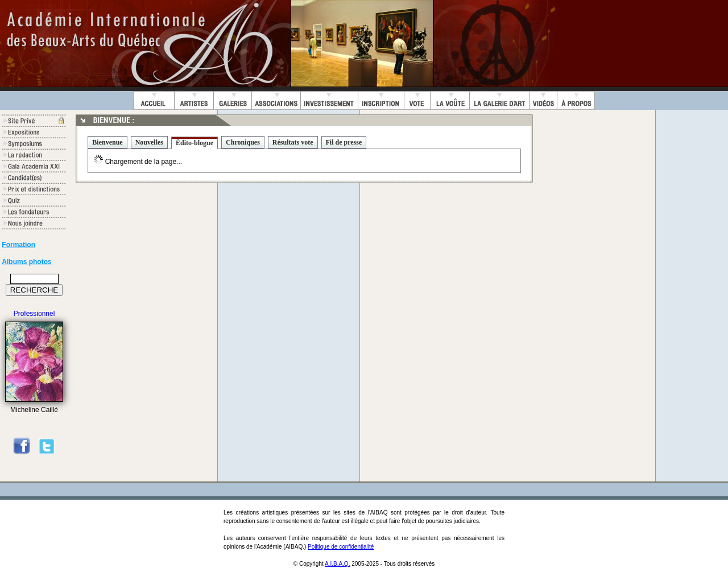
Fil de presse (344, 142)
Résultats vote (293, 142)
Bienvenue (107, 142)
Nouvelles (149, 142)
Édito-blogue (195, 143)
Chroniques (243, 142)
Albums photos (26, 262)
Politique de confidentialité (341, 547)
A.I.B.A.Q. (337, 564)
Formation (18, 245)
